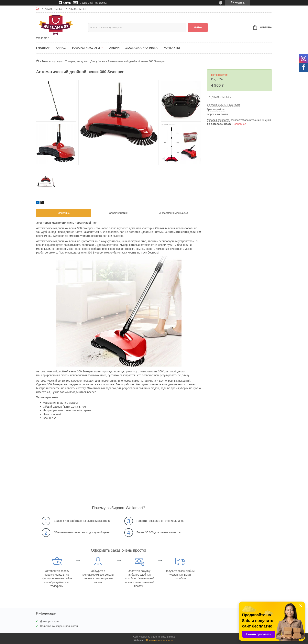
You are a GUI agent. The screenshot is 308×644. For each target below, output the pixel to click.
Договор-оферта (50, 621)
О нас (61, 48)
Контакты (172, 48)
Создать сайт (87, 3)
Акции (114, 48)
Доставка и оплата (141, 48)
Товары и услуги (86, 48)
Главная (43, 48)
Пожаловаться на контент (160, 640)
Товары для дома (77, 61)
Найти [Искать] (198, 27)
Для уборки (98, 61)
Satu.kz (171, 637)
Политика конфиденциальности (59, 626)
